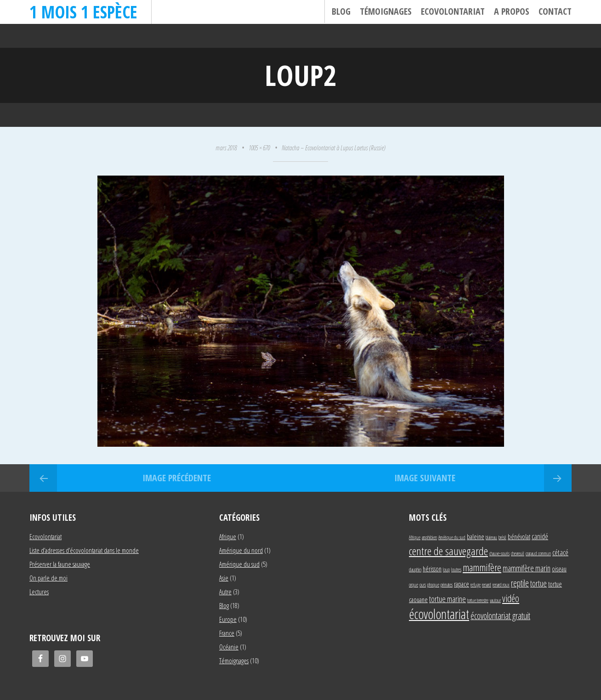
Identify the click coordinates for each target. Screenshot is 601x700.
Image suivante (425, 478)
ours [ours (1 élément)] (423, 585)
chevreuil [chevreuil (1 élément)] (518, 553)
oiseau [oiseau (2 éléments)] (559, 569)
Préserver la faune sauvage (60, 564)
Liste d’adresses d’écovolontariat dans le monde (84, 550)
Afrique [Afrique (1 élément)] (415, 537)
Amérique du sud (239, 564)
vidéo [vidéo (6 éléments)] (511, 598)
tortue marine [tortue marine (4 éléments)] (448, 599)
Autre (225, 592)
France (227, 633)
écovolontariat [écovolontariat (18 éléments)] (439, 614)
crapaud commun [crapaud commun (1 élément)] (538, 553)
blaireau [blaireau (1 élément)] (491, 537)
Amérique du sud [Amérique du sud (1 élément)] (452, 537)
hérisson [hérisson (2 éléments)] (432, 569)
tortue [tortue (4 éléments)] (539, 583)
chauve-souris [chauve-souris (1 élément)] (499, 553)
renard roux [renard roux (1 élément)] (501, 585)
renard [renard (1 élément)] (487, 585)
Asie (224, 578)
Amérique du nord (241, 550)
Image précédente (177, 478)
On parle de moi (48, 578)
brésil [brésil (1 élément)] (502, 537)
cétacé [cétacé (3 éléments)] (560, 552)
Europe (228, 619)
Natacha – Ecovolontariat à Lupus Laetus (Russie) (334, 148)
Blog (341, 11)
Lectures (39, 592)
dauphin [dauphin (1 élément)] (415, 569)
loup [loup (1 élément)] (446, 569)
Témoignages (386, 11)
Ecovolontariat (453, 11)
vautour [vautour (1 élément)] (495, 600)
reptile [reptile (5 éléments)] (520, 583)
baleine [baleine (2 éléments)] (476, 537)
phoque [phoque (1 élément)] (433, 585)
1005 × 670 (259, 148)
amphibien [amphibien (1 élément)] (429, 537)
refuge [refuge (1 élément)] (476, 585)
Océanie (229, 647)
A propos (512, 11)
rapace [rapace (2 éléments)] (462, 584)
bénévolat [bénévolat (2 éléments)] (519, 537)
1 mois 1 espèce (83, 12)
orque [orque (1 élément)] (414, 585)
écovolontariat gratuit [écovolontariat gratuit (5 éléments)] (500, 616)
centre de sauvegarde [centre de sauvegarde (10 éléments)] (448, 551)
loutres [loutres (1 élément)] (456, 569)
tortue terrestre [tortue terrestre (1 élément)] (478, 600)
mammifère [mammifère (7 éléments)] (482, 567)
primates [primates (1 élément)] (447, 585)
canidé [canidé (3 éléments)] (540, 536)
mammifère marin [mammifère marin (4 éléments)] (527, 568)
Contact (555, 11)
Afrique (228, 536)
